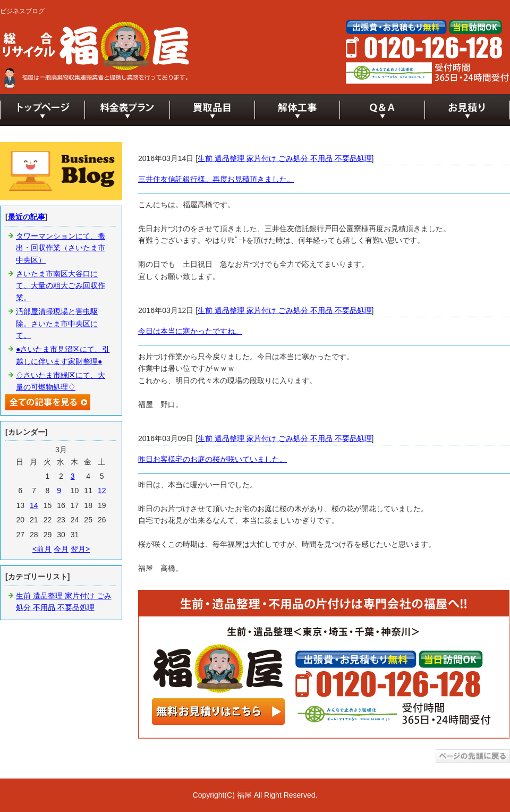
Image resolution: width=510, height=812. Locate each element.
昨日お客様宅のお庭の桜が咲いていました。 (212, 459)
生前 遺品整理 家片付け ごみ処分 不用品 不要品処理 (284, 158)
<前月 (42, 549)
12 (102, 490)
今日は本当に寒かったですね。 (190, 331)
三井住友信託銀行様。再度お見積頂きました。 (216, 179)
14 (34, 505)
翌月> (80, 549)
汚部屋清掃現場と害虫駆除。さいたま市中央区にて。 (57, 323)
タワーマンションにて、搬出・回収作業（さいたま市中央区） (61, 248)
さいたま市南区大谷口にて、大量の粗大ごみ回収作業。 (61, 286)
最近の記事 (27, 217)
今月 (61, 549)
